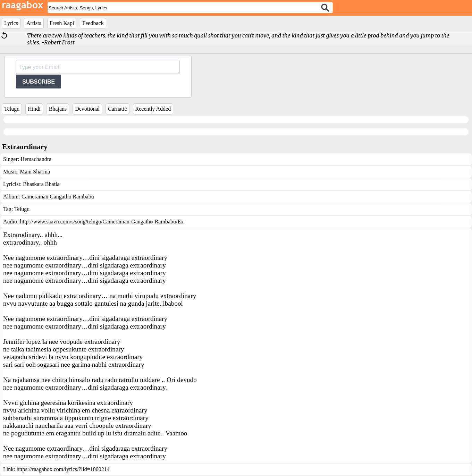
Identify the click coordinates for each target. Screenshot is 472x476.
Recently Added (153, 109)
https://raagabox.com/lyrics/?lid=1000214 (63, 469)
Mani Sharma (35, 172)
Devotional (87, 109)
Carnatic (117, 109)
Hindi (34, 109)
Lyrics (11, 23)
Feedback (93, 23)
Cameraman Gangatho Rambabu (58, 197)
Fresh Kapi (62, 23)
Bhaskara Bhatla (41, 184)
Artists (34, 23)
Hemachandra (36, 159)
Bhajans (58, 109)
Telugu (12, 109)
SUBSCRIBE (39, 82)
